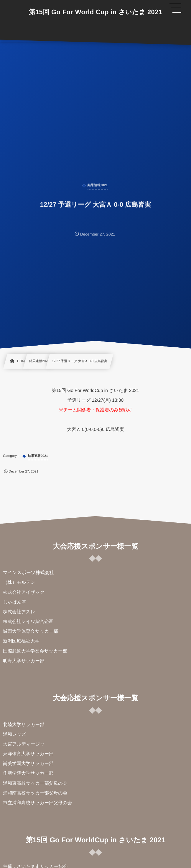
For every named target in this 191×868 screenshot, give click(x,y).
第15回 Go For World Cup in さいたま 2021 (96, 12)
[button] (175, 8)
